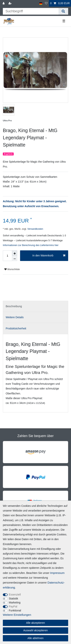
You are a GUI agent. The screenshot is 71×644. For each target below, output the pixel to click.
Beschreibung (14, 306)
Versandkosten (35, 229)
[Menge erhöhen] (15, 253)
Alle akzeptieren (36, 623)
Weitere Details (15, 317)
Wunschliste (12, 269)
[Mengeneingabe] (7, 256)
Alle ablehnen (35, 638)
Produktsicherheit (16, 328)
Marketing (15, 602)
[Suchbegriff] (31, 11)
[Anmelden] (4, 3)
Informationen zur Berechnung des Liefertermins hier (31, 245)
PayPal (13, 606)
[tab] (35, 306)
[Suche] (63, 11)
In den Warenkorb (49, 256)
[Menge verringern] (15, 258)
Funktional (15, 610)
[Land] (41, 3)
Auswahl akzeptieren (35, 630)
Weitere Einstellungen (17, 615)
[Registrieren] (10, 3)
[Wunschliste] (46, 3)
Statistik (14, 599)
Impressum (57, 573)
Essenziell (15, 595)
